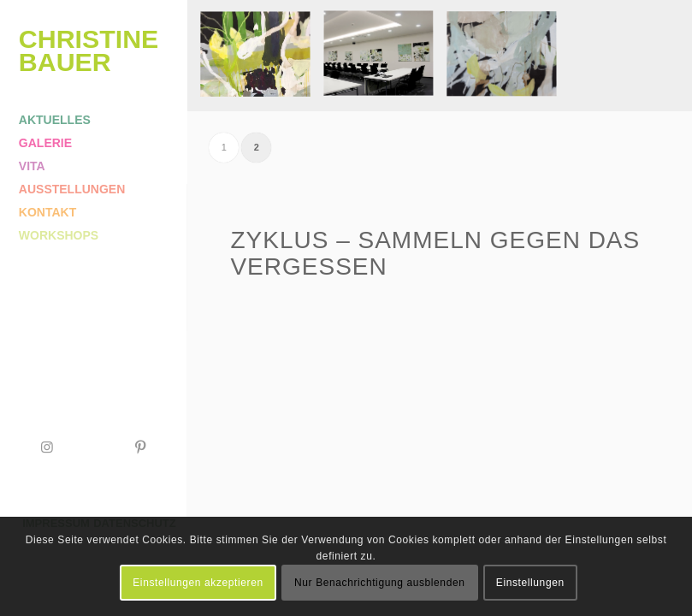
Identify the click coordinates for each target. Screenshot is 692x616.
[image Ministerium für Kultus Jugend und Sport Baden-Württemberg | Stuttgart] (385, 62)
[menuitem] (94, 120)
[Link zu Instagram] (47, 447)
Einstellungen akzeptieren (198, 583)
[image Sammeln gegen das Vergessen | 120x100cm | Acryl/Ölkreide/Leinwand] (262, 62)
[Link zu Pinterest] (140, 447)
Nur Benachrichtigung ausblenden (379, 583)
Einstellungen (530, 583)
